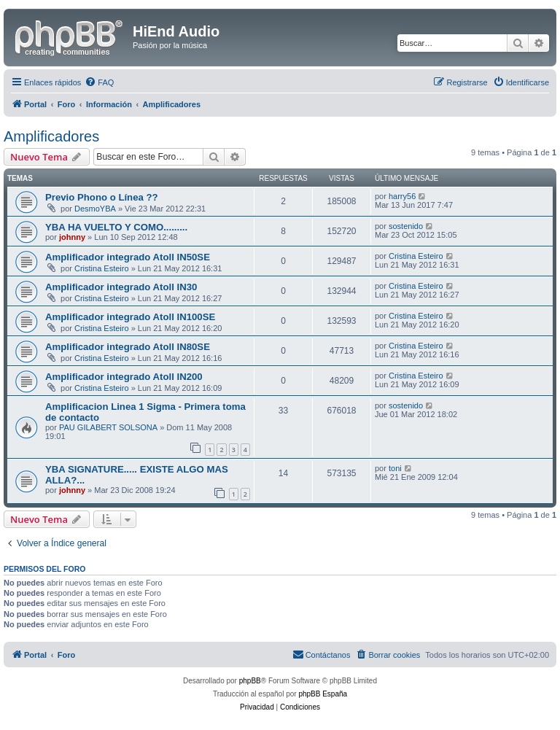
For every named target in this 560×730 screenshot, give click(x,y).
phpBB (250, 681)
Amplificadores (51, 136)
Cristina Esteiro (102, 268)
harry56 (402, 196)
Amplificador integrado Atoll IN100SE (130, 317)
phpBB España (323, 694)
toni (395, 468)
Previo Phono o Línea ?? (102, 197)
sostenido (406, 226)
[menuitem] (99, 82)
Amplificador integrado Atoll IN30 (121, 287)
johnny (72, 237)
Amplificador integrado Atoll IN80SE (128, 347)
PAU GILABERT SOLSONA (108, 427)
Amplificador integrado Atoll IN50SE (128, 257)
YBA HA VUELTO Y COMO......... (116, 227)
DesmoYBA (95, 209)
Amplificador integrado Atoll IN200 (124, 377)
